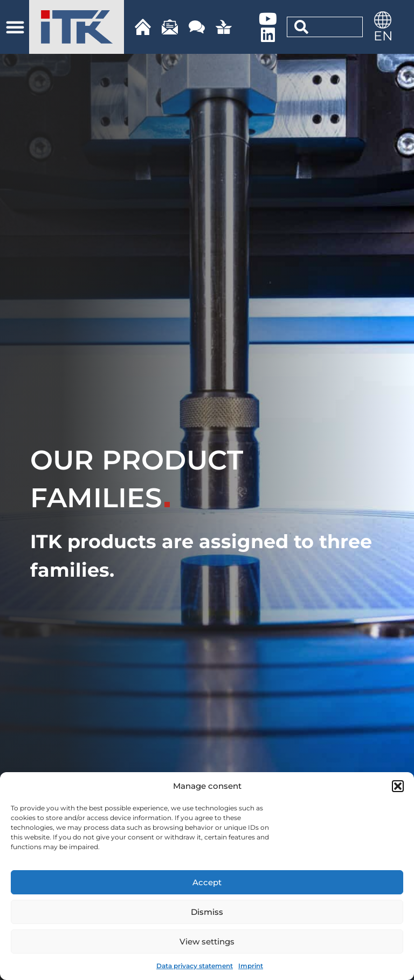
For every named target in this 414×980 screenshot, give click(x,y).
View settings (207, 941)
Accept (207, 882)
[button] (398, 786)
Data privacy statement (195, 966)
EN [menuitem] (383, 36)
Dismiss (207, 912)
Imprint (251, 966)
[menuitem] (383, 36)
